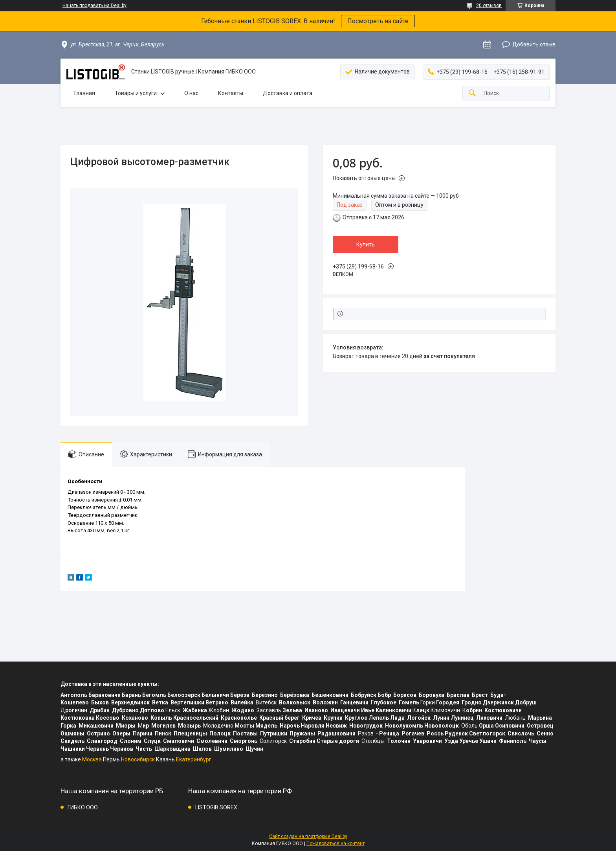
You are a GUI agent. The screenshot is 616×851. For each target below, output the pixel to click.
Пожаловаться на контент (335, 844)
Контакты (231, 93)
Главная (85, 93)
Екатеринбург (194, 759)
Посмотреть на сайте (378, 21)
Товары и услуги (136, 93)
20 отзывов (489, 6)
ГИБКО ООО (83, 807)
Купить (366, 244)
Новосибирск (138, 759)
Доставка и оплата (288, 93)
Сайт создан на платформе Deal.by (308, 836)
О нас (191, 93)
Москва (92, 759)
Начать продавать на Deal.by (94, 6)
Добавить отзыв (534, 44)
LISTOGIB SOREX (216, 807)
